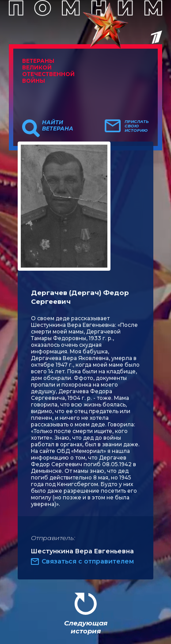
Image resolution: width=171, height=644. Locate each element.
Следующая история (86, 627)
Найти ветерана (58, 126)
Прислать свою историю (137, 126)
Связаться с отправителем (88, 561)
